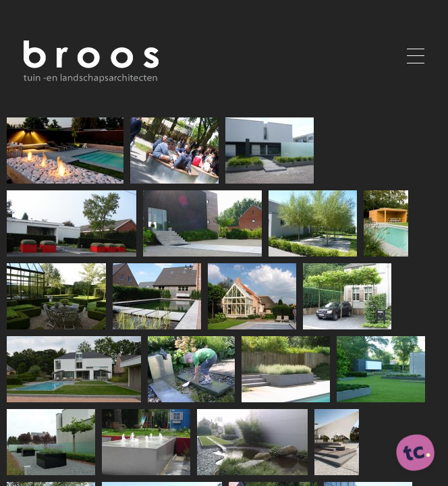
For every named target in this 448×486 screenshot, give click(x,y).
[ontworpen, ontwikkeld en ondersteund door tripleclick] (416, 454)
